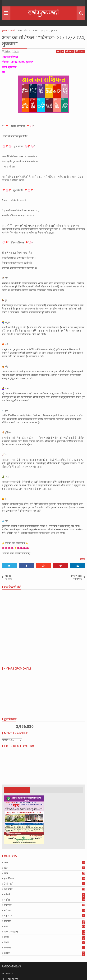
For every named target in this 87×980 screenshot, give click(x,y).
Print (70, 51)
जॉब (6, 873)
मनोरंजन (8, 905)
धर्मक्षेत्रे (82, 559)
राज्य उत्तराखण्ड (11, 932)
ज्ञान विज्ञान (9, 879)
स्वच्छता (7, 948)
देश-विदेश (8, 889)
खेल (6, 868)
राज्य (6, 926)
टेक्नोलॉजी (9, 884)
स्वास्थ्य (7, 953)
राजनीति (8, 921)
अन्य (6, 863)
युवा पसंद (8, 916)
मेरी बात (8, 910)
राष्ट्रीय (7, 937)
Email (80, 51)
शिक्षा (6, 942)
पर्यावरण (8, 900)
